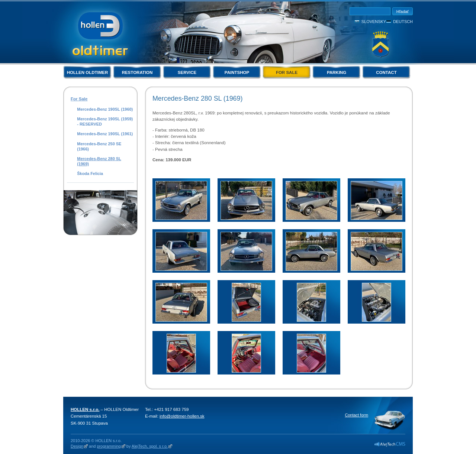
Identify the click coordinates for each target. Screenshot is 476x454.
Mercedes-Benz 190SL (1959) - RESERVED (105, 121)
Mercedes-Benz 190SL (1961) (105, 134)
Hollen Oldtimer (88, 72)
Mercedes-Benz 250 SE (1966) (99, 146)
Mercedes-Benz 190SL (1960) (105, 109)
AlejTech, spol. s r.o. (150, 446)
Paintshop (237, 72)
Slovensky (374, 22)
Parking (337, 72)
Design (77, 446)
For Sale (287, 72)
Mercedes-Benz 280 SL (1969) (99, 161)
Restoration (137, 72)
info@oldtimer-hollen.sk (182, 416)
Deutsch (403, 22)
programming (109, 446)
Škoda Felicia (90, 174)
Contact (386, 72)
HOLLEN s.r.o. (85, 409)
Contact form (356, 415)
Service (187, 72)
